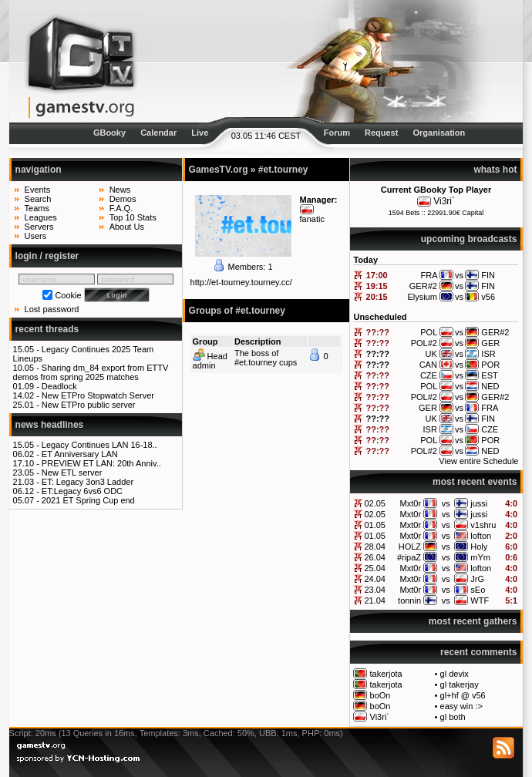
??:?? (378, 332)
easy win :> (461, 706)
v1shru (483, 525)
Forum (337, 133)
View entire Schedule (478, 461)
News (120, 190)
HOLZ (410, 547)
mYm (480, 557)
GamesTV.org (219, 170)
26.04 (375, 557)
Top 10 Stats (133, 217)
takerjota (386, 674)
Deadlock (59, 386)
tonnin (409, 600)
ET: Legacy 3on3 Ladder (88, 482)
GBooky (109, 133)
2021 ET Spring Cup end (88, 500)
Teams (37, 208)
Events (38, 190)
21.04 (375, 600)
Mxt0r (411, 503)
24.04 (375, 579)
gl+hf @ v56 (463, 695)
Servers (39, 227)
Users (36, 236)
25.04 (375, 568)
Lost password (52, 309)
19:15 (377, 286)
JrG (477, 579)
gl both (453, 717)
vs (446, 503)
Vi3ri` (444, 201)
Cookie (68, 295)
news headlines (50, 425)
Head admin (210, 361)
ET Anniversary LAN (80, 454)
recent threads (47, 329)
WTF (480, 600)
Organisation (439, 133)
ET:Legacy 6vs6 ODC (82, 491)
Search (38, 199)
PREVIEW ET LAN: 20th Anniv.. (101, 463)
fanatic (312, 219)
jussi (479, 503)
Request (381, 133)
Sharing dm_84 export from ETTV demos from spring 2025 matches (91, 372)
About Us (127, 227)
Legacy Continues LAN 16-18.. (99, 445)
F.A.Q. (121, 208)
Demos (123, 199)
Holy (479, 547)
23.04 (375, 590)
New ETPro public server (89, 405)
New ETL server (72, 473)
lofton (481, 536)
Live (200, 133)
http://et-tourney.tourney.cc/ (241, 282)
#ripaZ (409, 557)
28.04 (375, 547)
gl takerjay (460, 684)
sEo (478, 590)
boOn (380, 695)
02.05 (375, 503)
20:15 (377, 297)
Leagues (41, 217)
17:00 (377, 275)
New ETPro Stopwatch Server (98, 395)
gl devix (455, 674)
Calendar (158, 133)
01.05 (375, 525)
